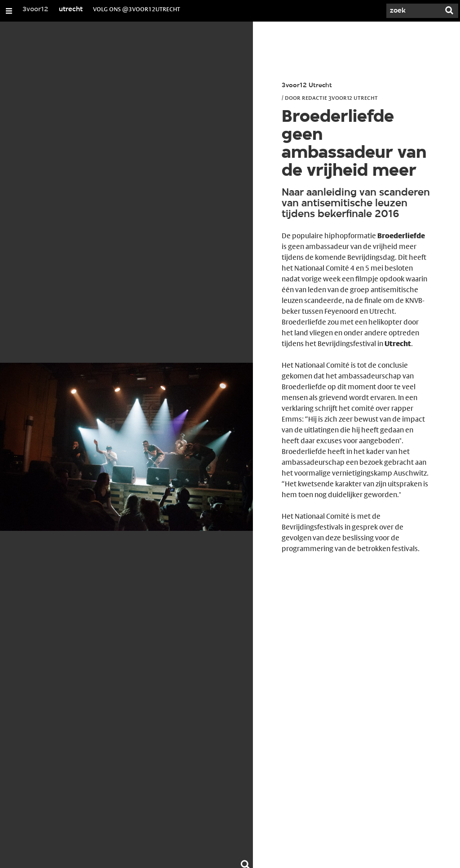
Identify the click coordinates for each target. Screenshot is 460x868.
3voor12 (35, 9)
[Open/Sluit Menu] (9, 11)
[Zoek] (413, 11)
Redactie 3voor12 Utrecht (340, 98)
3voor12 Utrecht (307, 86)
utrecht (71, 9)
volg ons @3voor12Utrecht (137, 9)
